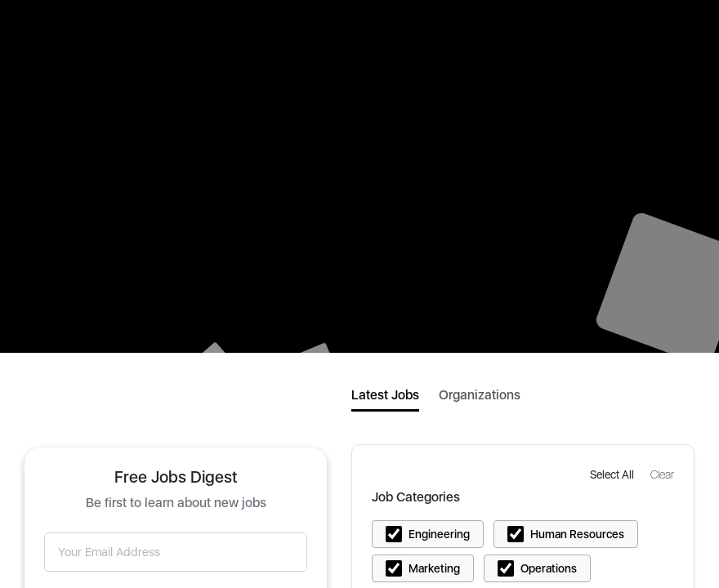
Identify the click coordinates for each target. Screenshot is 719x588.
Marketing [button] (434, 568)
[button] (614, 474)
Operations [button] (549, 568)
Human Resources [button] (577, 534)
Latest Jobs (385, 395)
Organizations (480, 395)
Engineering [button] (439, 534)
